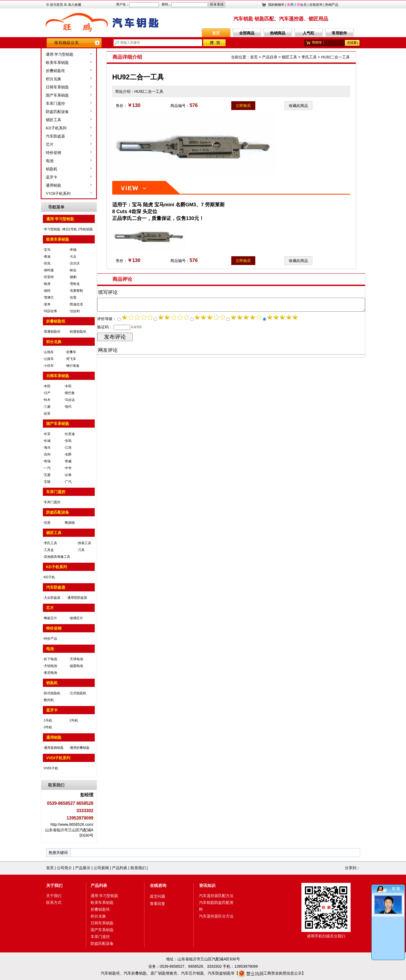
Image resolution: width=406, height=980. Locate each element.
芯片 (33, 145)
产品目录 (270, 57)
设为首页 (57, 5)
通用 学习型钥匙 (43, 54)
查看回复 (158, 904)
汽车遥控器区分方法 (216, 916)
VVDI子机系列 (42, 194)
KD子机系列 (40, 128)
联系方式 (54, 902)
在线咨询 (316, 5)
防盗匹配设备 (41, 112)
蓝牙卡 (35, 177)
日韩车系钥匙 (41, 87)
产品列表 (120, 868)
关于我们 (54, 885)
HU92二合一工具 (336, 57)
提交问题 (158, 896)
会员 (297, 5)
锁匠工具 (37, 120)
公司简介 (64, 868)
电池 (33, 161)
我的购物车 (276, 5)
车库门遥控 (39, 104)
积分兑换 (37, 79)
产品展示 (83, 868)
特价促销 (37, 153)
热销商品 (278, 33)
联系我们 (138, 868)
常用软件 (339, 33)
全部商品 (247, 33)
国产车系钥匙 (41, 95)
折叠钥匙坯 (39, 71)
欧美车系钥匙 (41, 63)
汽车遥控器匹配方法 (216, 896)
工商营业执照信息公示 (270, 973)
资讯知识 (207, 885)
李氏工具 (309, 57)
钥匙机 (35, 169)
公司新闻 (101, 868)
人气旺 (309, 33)
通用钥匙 (37, 185)
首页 (216, 33)
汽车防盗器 (39, 136)
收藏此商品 (298, 106)
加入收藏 (75, 5)
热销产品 (332, 5)
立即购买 (243, 106)
